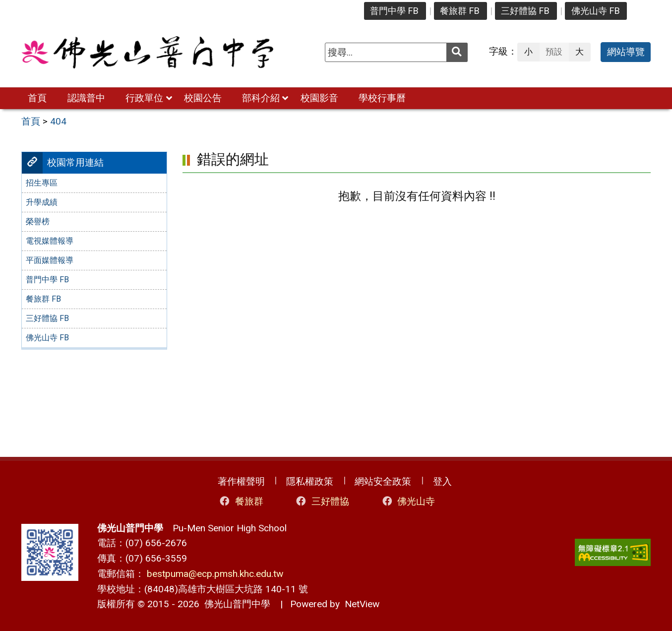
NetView (362, 604)
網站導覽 (626, 52)
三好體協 (322, 501)
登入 (442, 481)
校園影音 (319, 98)
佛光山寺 (408, 501)
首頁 (37, 98)
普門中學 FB (394, 11)
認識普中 (86, 98)
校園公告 (203, 98)
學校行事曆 (382, 98)
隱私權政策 (310, 481)
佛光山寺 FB (596, 11)
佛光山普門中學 (235, 604)
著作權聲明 (241, 481)
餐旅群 (241, 501)
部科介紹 (261, 98)
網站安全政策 (383, 481)
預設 (554, 52)
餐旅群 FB (460, 11)
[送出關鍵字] (457, 52)
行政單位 (144, 98)
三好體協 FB (525, 11)
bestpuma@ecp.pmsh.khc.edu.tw (215, 574)
